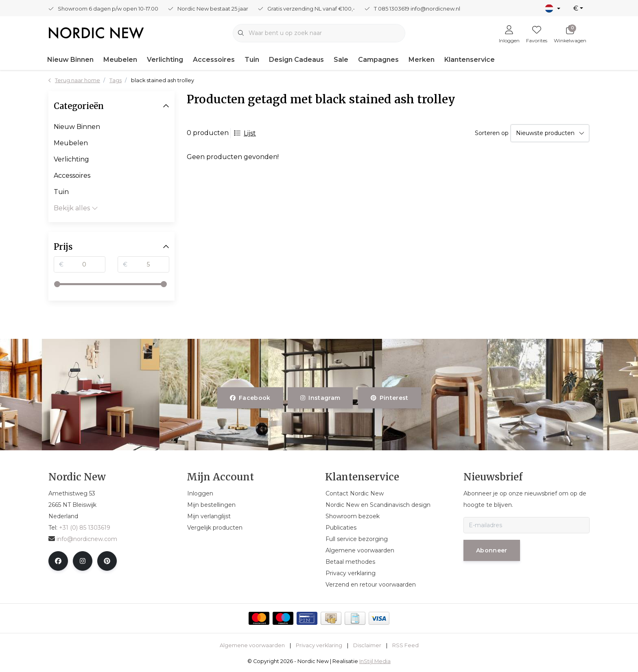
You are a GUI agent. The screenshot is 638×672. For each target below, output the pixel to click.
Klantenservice (470, 60)
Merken (422, 60)
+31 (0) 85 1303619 (85, 528)
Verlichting (165, 60)
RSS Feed (405, 645)
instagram (320, 398)
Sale (341, 60)
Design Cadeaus (296, 60)
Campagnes (378, 60)
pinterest (390, 398)
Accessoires (214, 60)
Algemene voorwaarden (252, 645)
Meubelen (120, 60)
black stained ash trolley (163, 80)
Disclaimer (367, 645)
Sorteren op (492, 133)
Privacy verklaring (319, 645)
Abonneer (492, 550)
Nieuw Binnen (70, 60)
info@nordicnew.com (83, 539)
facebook (250, 398)
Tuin (252, 60)
